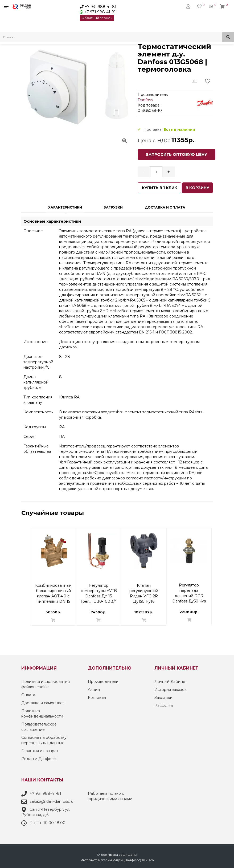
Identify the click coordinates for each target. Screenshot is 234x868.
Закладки (163, 698)
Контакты (97, 698)
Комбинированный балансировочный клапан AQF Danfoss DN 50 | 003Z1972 (144, 588)
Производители (103, 682)
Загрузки (113, 207)
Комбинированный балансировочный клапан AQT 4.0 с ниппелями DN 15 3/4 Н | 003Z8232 (189, 588)
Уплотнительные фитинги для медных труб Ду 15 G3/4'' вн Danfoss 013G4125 (98, 588)
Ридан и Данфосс (38, 759)
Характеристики (65, 207)
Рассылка (164, 706)
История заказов (171, 690)
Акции (94, 690)
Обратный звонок (97, 18)
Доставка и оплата (165, 207)
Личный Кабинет (171, 682)
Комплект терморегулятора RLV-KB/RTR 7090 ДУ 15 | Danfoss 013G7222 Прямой (53, 588)
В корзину (197, 188)
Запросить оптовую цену (176, 154)
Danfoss (145, 100)
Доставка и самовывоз (43, 703)
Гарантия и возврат (40, 751)
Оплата (28, 695)
